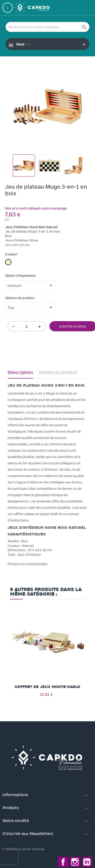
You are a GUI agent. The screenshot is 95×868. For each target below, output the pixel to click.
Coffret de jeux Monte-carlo (48, 687)
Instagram (75, 862)
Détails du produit (58, 372)
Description (20, 372)
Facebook (63, 862)
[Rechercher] (48, 27)
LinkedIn (87, 862)
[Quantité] (27, 326)
